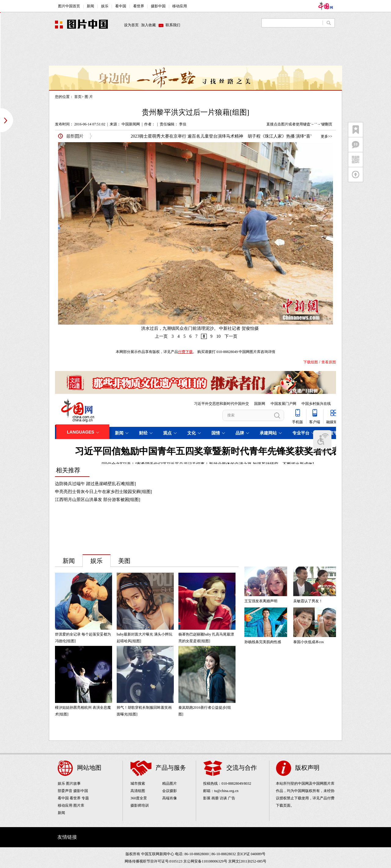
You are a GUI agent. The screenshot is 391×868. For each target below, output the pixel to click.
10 (218, 336)
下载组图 (311, 362)
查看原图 (329, 362)
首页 (78, 97)
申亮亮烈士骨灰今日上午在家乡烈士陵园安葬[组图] (103, 492)
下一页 (231, 336)
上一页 (161, 336)
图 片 (89, 97)
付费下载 (185, 352)
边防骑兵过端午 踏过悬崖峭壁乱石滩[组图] (95, 484)
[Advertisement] (195, 52)
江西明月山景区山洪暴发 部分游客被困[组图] (98, 500)
